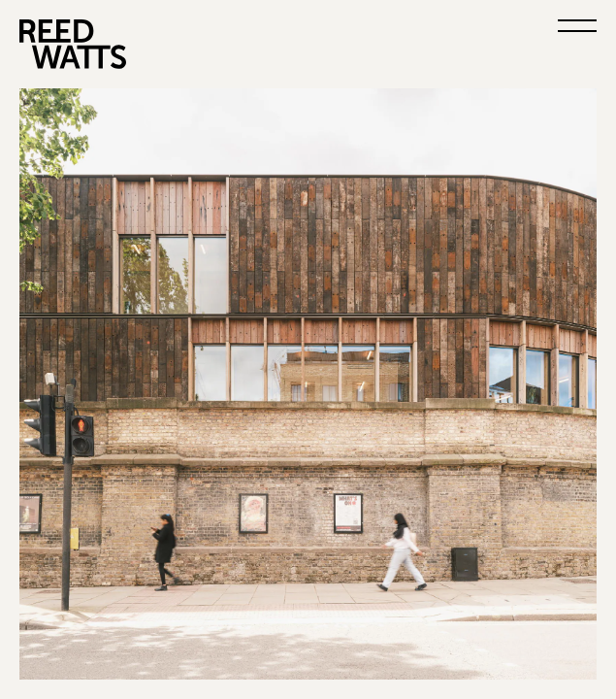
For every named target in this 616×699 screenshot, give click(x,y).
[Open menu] (577, 31)
